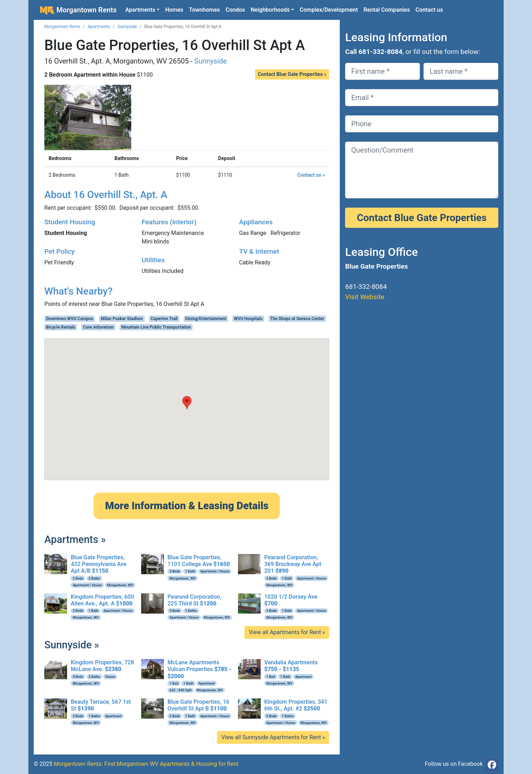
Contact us (429, 10)
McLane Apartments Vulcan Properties (199, 669)
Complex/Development (329, 10)
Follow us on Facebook (454, 764)
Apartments (140, 10)
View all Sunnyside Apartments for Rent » (273, 737)
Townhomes (204, 10)
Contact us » (311, 175)
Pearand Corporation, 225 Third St (194, 600)
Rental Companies (387, 10)
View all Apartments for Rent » (287, 632)
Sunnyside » (72, 645)
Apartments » (75, 539)
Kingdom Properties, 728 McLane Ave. (102, 666)
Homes (174, 10)
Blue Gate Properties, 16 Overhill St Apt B (198, 705)
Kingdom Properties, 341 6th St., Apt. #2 (296, 705)
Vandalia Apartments (291, 666)
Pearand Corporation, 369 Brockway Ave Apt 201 (293, 564)
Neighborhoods (270, 10)
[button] (187, 403)
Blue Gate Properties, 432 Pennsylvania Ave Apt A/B (98, 564)
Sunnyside (127, 27)
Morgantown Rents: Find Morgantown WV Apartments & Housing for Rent (146, 764)
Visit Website (365, 297)
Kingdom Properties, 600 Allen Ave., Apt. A (102, 600)
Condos (235, 10)
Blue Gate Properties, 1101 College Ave (199, 561)
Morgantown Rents (78, 10)
